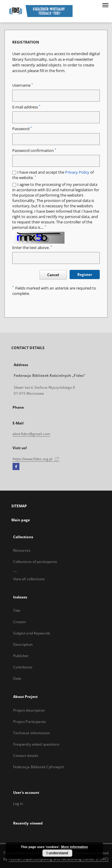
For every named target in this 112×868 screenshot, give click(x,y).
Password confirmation (34, 151)
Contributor (23, 667)
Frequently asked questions (36, 744)
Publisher (21, 656)
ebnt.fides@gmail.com (31, 434)
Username (23, 85)
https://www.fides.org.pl (36, 459)
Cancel (53, 275)
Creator (20, 622)
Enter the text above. (32, 248)
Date (17, 678)
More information (74, 847)
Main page (21, 520)
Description (23, 644)
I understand (57, 853)
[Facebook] (16, 467)
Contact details (26, 756)
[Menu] (105, 5)
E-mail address (26, 107)
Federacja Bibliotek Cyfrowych (39, 767)
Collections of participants (35, 562)
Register (85, 274)
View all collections (29, 579)
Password (22, 129)
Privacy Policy (77, 172)
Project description (29, 710)
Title (17, 610)
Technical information (32, 733)
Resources (22, 550)
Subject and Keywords (32, 633)
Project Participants (30, 722)
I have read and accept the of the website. (53, 175)
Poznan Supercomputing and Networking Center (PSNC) (59, 859)
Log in (18, 804)
